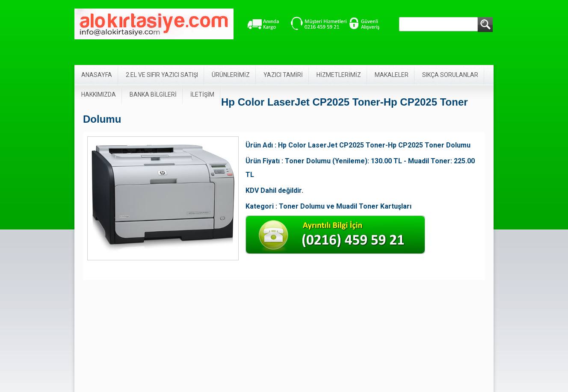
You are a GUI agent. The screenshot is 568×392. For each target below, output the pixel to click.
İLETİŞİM (202, 94)
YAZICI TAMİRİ (283, 75)
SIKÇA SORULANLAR (450, 75)
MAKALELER (392, 75)
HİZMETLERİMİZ (339, 75)
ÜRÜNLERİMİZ (231, 75)
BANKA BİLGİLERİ (153, 94)
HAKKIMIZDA (99, 94)
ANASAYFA (97, 75)
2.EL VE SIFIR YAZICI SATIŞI (162, 75)
